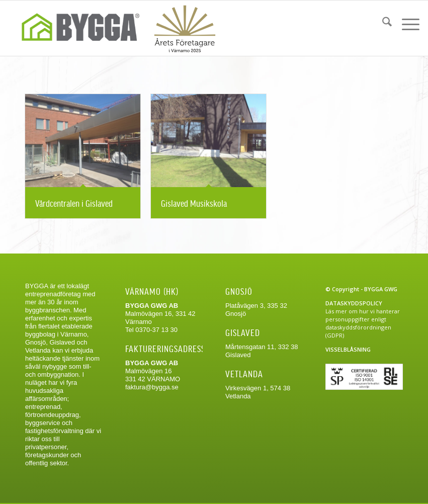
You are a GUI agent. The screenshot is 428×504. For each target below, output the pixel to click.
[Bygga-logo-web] (114, 28)
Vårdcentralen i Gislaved (74, 203)
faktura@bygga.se (152, 387)
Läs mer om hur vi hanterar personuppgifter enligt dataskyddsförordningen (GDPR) (363, 323)
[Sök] (382, 23)
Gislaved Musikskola (194, 203)
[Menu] (406, 23)
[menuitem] (382, 23)
